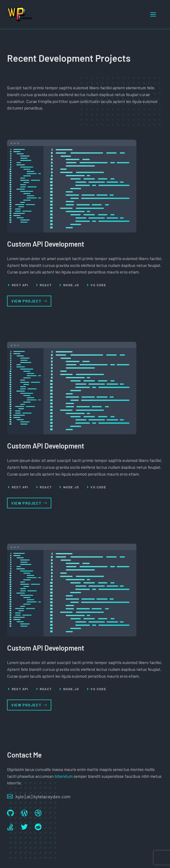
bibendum (64, 776)
